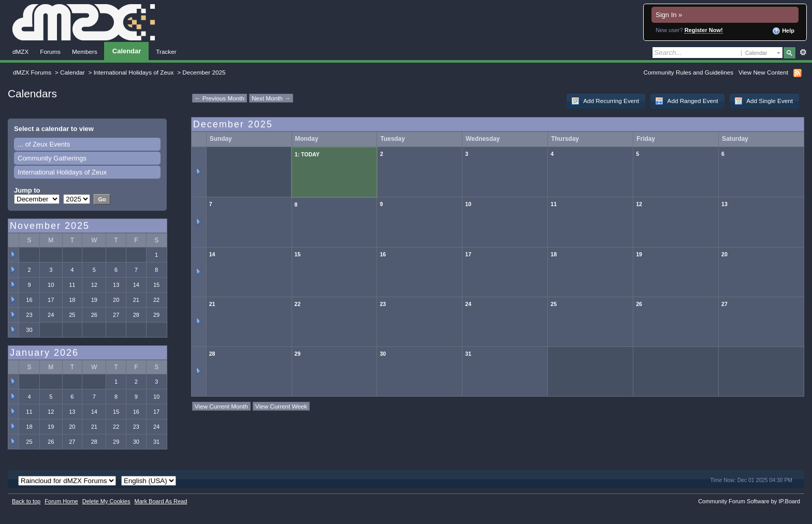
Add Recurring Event (605, 101)
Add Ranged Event (687, 101)
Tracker (166, 52)
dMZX (20, 52)
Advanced (803, 52)
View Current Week (281, 406)
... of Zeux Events (44, 144)
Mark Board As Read (161, 501)
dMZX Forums (32, 72)
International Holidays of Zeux (134, 72)
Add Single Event (764, 101)
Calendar (127, 51)
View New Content (763, 72)
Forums (50, 52)
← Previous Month (220, 98)
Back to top (26, 501)
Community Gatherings (52, 158)
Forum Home (61, 501)
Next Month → (271, 98)
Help (783, 31)
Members (85, 52)
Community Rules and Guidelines (688, 72)
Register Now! (704, 30)
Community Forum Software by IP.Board (749, 501)
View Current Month (221, 406)
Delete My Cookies (106, 501)
